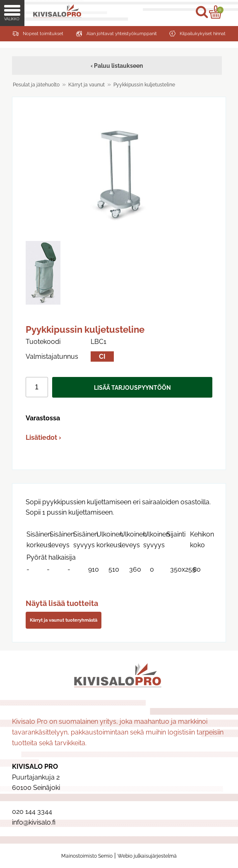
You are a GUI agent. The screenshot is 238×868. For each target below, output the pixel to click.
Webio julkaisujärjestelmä (147, 856)
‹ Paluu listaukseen (117, 66)
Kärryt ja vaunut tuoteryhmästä (64, 620)
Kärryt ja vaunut (87, 85)
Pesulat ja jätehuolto (36, 85)
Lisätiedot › (43, 438)
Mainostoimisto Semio (87, 856)
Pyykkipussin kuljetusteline (144, 85)
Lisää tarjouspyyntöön (132, 387)
